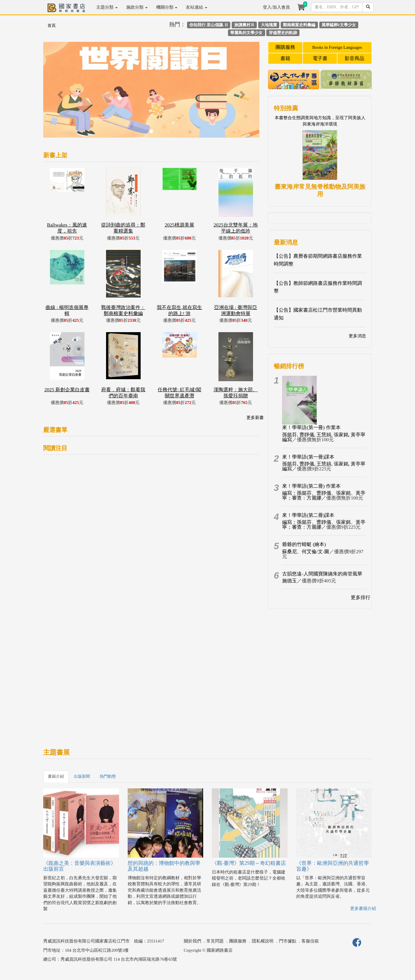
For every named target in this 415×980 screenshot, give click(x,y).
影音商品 (354, 58)
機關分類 (167, 7)
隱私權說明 (263, 941)
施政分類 (137, 7)
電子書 (320, 58)
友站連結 (197, 7)
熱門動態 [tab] (108, 776)
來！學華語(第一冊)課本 (308, 457)
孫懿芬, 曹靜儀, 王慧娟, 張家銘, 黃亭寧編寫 (324, 437)
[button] (60, 93)
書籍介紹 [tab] (56, 776)
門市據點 (288, 941)
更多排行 (361, 597)
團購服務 (285, 47)
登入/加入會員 (276, 7)
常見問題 (215, 941)
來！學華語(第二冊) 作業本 (311, 486)
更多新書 (255, 418)
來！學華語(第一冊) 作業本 (311, 428)
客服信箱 (310, 941)
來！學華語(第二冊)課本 (308, 515)
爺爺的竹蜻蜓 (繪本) (304, 544)
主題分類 (107, 7)
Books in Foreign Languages (337, 47)
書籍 (285, 58)
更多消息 (357, 336)
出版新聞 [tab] (82, 776)
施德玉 (289, 581)
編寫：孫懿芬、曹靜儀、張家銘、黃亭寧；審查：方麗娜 (324, 495)
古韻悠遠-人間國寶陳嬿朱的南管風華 (322, 574)
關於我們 (193, 941)
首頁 (52, 26)
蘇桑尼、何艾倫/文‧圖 (306, 552)
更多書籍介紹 (363, 908)
